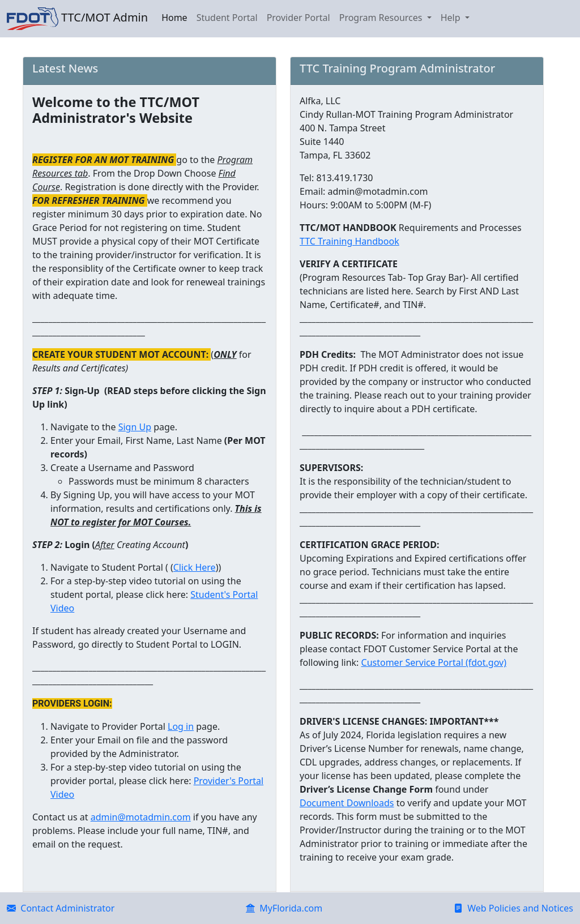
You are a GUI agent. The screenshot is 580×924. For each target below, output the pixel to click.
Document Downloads (347, 803)
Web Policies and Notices (513, 908)
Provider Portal (298, 18)
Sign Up (135, 427)
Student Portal (227, 18)
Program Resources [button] (382, 18)
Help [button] (452, 18)
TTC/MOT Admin (77, 19)
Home (174, 18)
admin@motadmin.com (141, 817)
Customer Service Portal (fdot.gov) (434, 662)
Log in (181, 726)
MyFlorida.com (284, 908)
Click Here (195, 567)
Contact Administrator (61, 908)
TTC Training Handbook (349, 241)
